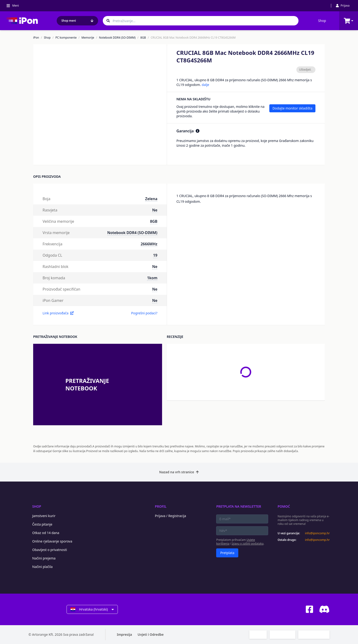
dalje (206, 85)
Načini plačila (42, 567)
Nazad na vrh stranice (179, 472)
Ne (155, 210)
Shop (322, 21)
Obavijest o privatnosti (50, 550)
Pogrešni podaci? (144, 313)
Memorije (88, 38)
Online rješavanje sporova (52, 541)
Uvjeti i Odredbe (151, 634)
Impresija (124, 634)
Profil (161, 506)
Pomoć (284, 506)
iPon (36, 38)
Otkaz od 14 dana (46, 533)
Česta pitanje (42, 524)
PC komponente (66, 38)
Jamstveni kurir (44, 516)
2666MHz (149, 244)
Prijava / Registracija (171, 516)
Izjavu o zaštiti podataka (248, 544)
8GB (143, 38)
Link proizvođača (58, 313)
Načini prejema (44, 558)
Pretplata (227, 553)
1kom (152, 278)
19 (155, 255)
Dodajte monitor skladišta (292, 108)
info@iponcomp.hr (317, 533)
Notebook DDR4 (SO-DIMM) (117, 38)
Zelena (151, 199)
